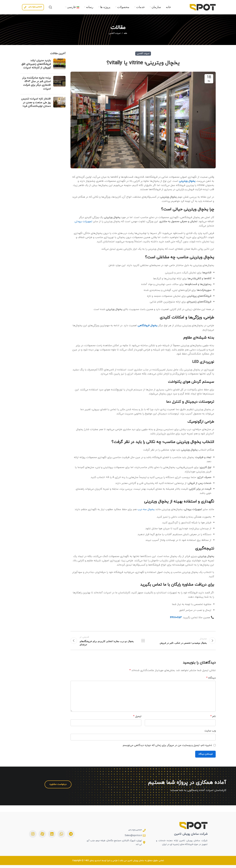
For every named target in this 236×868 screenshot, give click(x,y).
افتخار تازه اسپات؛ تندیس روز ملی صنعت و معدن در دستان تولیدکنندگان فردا (36, 104)
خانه (125, 35)
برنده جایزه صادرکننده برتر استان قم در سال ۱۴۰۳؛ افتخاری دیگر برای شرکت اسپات (36, 85)
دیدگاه (211, 681)
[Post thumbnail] (59, 67)
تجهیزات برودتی (83, 223)
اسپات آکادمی (115, 35)
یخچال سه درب (146, 511)
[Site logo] (203, 8)
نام (213, 719)
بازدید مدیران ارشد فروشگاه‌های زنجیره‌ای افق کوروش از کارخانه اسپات (36, 66)
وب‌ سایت (210, 734)
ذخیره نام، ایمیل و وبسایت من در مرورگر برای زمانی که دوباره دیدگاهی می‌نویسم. (167, 748)
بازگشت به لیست (143, 643)
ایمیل (137, 719)
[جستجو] (50, 8)
